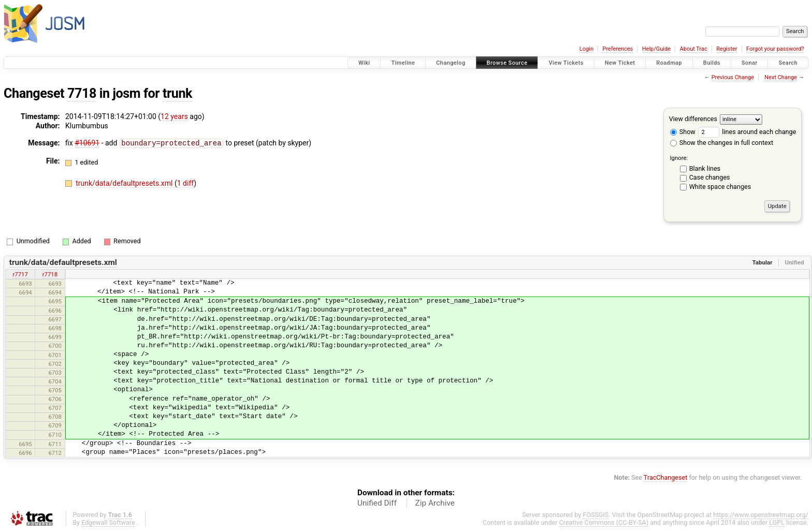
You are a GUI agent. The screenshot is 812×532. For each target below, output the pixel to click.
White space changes (720, 187)
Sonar (750, 63)
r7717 (20, 274)
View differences (693, 119)
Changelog (451, 63)
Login (586, 49)
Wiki (364, 63)
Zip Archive (435, 503)
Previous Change (733, 77)
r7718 (50, 274)
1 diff (186, 183)
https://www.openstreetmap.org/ (761, 515)
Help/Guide (656, 49)
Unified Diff (377, 503)
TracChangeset (666, 477)
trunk (177, 93)
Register (727, 49)
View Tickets (566, 63)
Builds (712, 63)
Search (788, 63)
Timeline (403, 63)
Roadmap (669, 63)
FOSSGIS (596, 515)
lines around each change (747, 132)
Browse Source (507, 63)
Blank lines (705, 168)
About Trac (694, 49)
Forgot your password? (775, 49)
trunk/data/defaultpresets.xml (125, 183)
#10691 (87, 143)
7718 (82, 93)
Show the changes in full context (722, 143)
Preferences (618, 49)
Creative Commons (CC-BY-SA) (604, 522)
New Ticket (620, 63)
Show (683, 132)
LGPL (777, 522)
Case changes (710, 177)
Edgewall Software (108, 522)
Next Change (781, 77)
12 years (174, 116)
